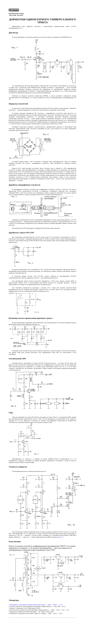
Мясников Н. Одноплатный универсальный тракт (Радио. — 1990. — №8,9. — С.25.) (36, 605)
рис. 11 (61, 537)
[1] (21, 28)
